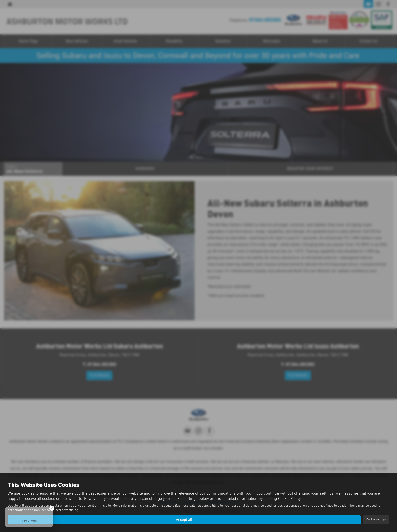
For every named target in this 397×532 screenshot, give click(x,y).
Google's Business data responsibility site (192, 506)
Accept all (184, 520)
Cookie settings (376, 520)
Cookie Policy (289, 498)
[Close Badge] (52, 508)
